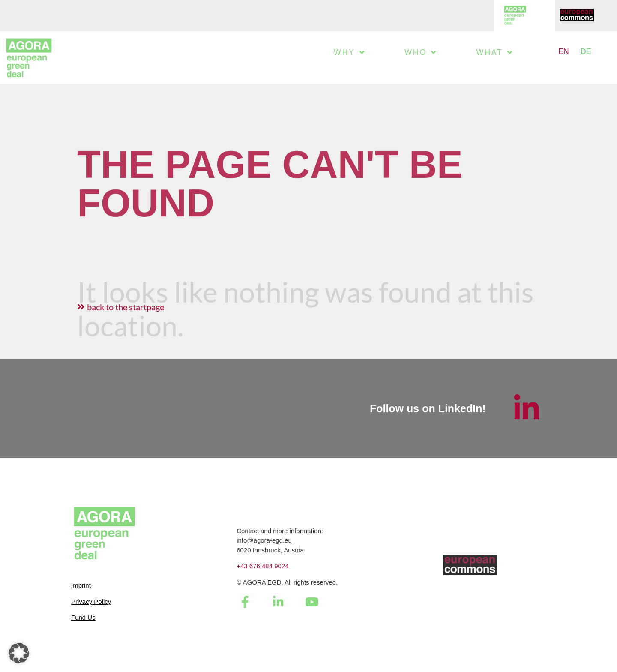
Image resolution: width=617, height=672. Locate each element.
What (495, 52)
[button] (19, 653)
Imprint (81, 585)
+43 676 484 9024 (262, 566)
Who (421, 52)
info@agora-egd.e (262, 540)
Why (349, 52)
